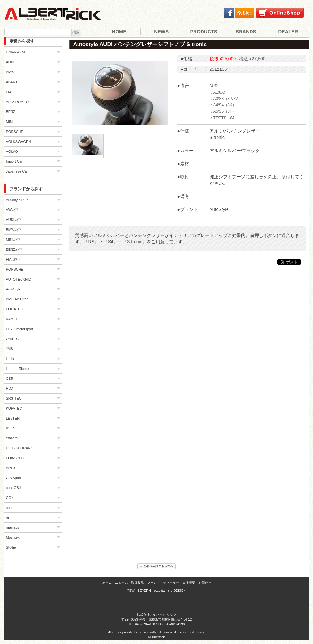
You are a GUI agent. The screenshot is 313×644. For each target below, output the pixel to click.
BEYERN (144, 591)
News (161, 32)
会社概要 (189, 583)
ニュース (121, 583)
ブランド (153, 583)
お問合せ (205, 583)
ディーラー (171, 583)
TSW (131, 591)
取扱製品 (137, 583)
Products (204, 32)
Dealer (288, 32)
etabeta (159, 591)
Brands (246, 32)
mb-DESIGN (177, 591)
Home (119, 32)
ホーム (107, 583)
